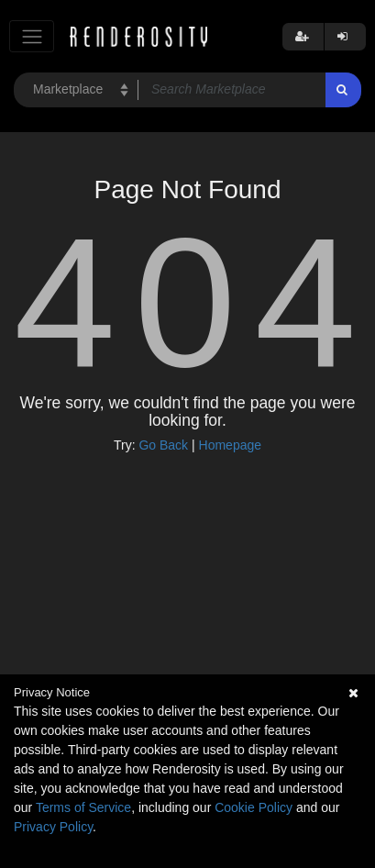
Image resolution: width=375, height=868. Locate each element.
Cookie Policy (254, 807)
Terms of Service (83, 807)
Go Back (163, 445)
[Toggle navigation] (32, 36)
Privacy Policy (53, 827)
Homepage (231, 445)
